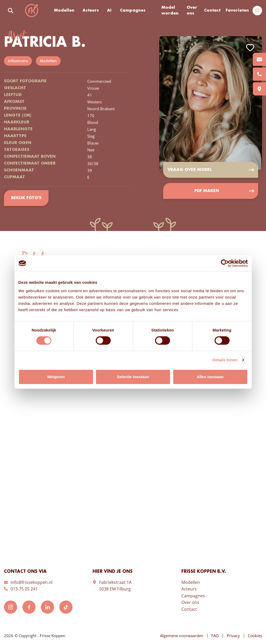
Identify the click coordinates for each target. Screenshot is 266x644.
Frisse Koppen (32, 11)
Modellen (64, 11)
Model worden (170, 11)
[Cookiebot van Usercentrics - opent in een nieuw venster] (225, 263)
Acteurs (91, 11)
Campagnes (133, 11)
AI (109, 11)
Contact (212, 11)
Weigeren (56, 377)
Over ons (192, 11)
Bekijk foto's (26, 198)
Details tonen (225, 360)
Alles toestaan (210, 377)
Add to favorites (250, 48)
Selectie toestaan (133, 377)
